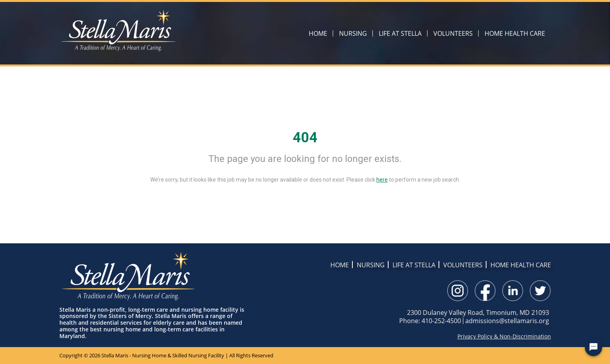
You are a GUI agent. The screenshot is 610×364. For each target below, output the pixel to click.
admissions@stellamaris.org (507, 321)
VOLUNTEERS (453, 33)
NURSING (353, 33)
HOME (318, 33)
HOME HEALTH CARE (515, 33)
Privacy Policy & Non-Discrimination (504, 336)
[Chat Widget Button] (593, 347)
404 (305, 138)
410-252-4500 (441, 321)
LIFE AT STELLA (400, 33)
